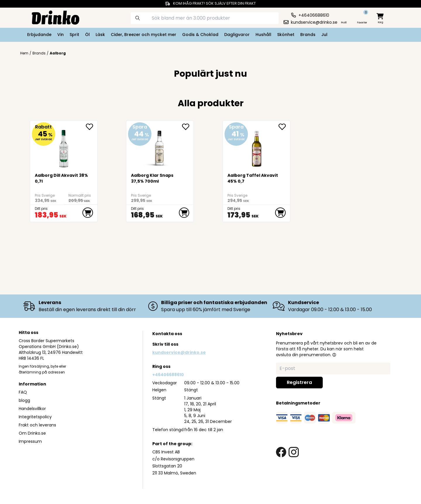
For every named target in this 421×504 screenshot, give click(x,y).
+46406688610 (168, 375)
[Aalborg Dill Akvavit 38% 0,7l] (64, 146)
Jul (324, 35)
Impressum (30, 441)
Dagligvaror (237, 35)
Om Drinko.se (32, 433)
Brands (308, 35)
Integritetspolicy (35, 417)
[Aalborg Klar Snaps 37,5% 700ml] (160, 146)
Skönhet (286, 35)
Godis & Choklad (200, 35)
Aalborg (58, 53)
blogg (24, 400)
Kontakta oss (167, 334)
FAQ (23, 392)
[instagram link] (294, 452)
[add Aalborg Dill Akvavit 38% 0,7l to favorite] (92, 127)
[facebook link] (281, 452)
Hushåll (263, 35)
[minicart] (381, 19)
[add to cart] (88, 213)
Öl (87, 35)
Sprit (74, 35)
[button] (334, 355)
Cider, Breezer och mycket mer (144, 35)
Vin (61, 35)
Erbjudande (39, 35)
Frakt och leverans (37, 425)
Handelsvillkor (32, 409)
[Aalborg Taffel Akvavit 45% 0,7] (257, 146)
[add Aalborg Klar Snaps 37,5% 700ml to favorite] (188, 127)
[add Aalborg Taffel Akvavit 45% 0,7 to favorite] (284, 127)
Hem (24, 53)
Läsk (100, 35)
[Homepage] (51, 17)
